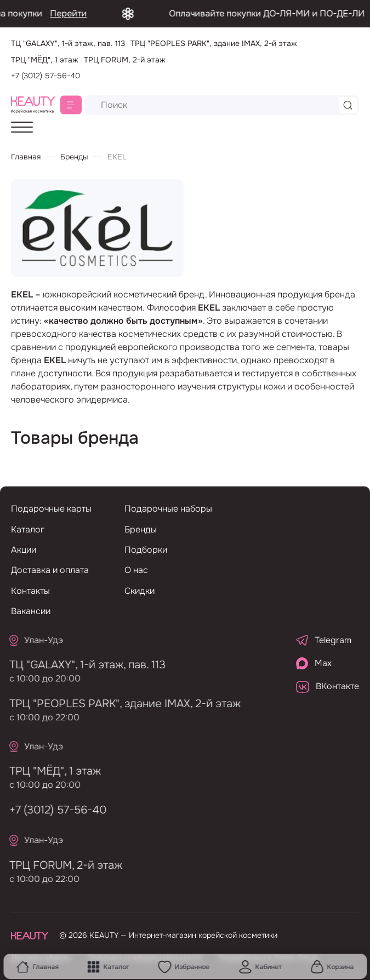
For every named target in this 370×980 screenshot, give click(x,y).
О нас (136, 570)
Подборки (146, 550)
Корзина (332, 967)
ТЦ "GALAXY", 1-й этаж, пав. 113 (81, 665)
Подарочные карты (51, 509)
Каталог (108, 967)
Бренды (74, 157)
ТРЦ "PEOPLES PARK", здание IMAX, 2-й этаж (119, 704)
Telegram (324, 640)
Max (314, 663)
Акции (24, 550)
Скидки (140, 591)
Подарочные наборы (168, 509)
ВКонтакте (328, 686)
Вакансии (31, 611)
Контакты (30, 591)
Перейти (87, 13)
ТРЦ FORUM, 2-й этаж (60, 865)
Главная (37, 967)
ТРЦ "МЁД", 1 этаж (49, 771)
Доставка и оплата (50, 570)
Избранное (184, 967)
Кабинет (260, 967)
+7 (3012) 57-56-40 (45, 76)
